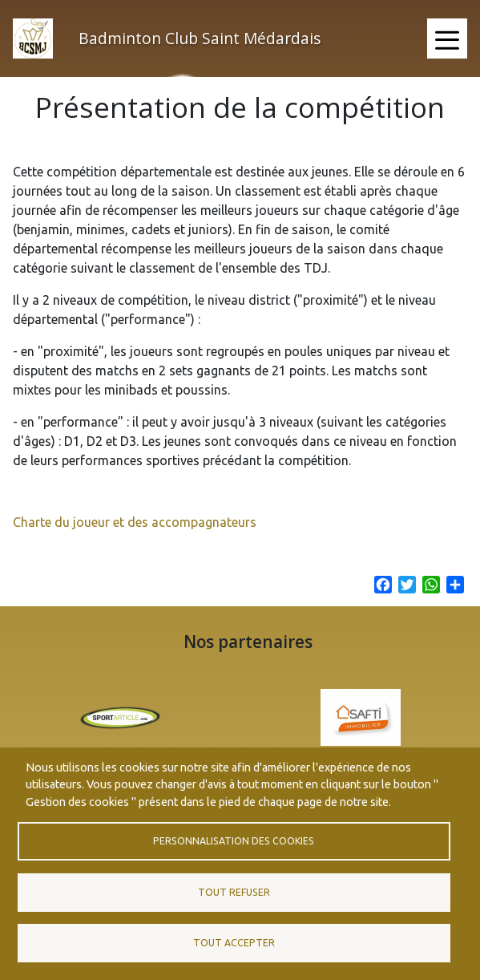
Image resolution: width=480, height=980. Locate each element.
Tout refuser (234, 892)
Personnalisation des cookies (234, 841)
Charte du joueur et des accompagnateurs (135, 537)
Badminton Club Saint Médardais (200, 38)
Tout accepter (234, 943)
